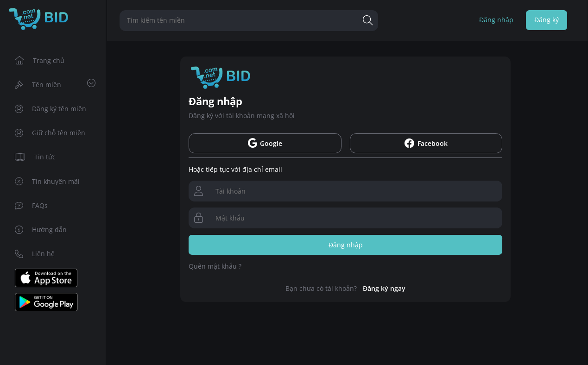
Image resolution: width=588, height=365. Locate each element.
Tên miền (55, 84)
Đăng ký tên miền (51, 109)
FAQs (32, 205)
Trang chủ (40, 60)
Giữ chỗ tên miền (50, 133)
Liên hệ (35, 254)
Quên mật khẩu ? (215, 266)
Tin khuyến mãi (47, 181)
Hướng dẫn (41, 230)
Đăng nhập (496, 20)
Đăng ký (547, 20)
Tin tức (35, 157)
